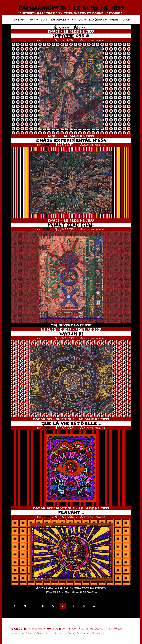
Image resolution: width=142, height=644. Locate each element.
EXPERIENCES (60, 20)
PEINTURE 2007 (88, 329)
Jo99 (46, 40)
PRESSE (114, 20)
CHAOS (54, 31)
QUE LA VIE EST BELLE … (71, 423)
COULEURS (20, 20)
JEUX (44, 20)
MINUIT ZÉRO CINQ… (71, 225)
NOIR (34, 20)
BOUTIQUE (79, 20)
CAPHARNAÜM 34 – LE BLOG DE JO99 (71, 8)
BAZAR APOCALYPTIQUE (54, 419)
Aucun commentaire (92, 40)
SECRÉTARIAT (98, 20)
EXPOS (126, 20)
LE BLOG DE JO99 (79, 31)
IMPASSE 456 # (71, 36)
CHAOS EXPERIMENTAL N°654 (71, 140)
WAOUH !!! (71, 334)
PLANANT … (71, 513)
